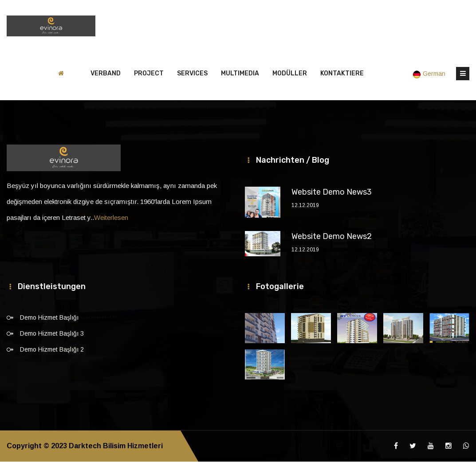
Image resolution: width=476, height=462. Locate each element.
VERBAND (106, 74)
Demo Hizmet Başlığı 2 (52, 350)
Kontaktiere (342, 74)
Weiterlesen (111, 218)
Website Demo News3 (332, 192)
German (430, 74)
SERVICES (192, 74)
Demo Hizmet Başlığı (49, 318)
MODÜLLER (290, 74)
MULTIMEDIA (240, 74)
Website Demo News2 (332, 237)
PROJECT (149, 74)
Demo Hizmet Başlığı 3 (52, 334)
